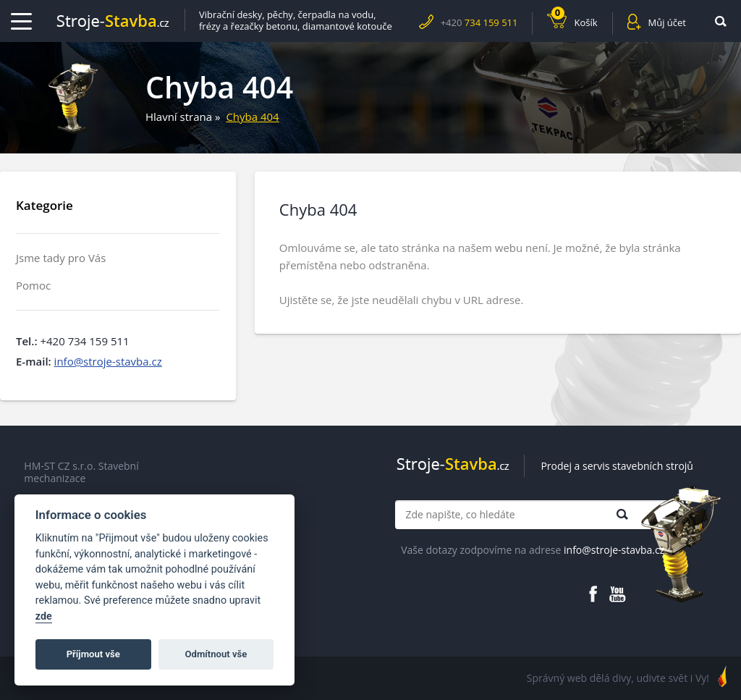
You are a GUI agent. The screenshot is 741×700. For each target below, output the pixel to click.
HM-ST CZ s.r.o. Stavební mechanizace (81, 472)
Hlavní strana (179, 117)
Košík (575, 21)
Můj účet (667, 22)
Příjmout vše (93, 654)
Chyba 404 (252, 117)
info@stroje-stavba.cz (108, 361)
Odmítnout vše (216, 654)
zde (44, 616)
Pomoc (33, 286)
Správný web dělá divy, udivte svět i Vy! (618, 678)
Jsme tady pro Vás (61, 258)
